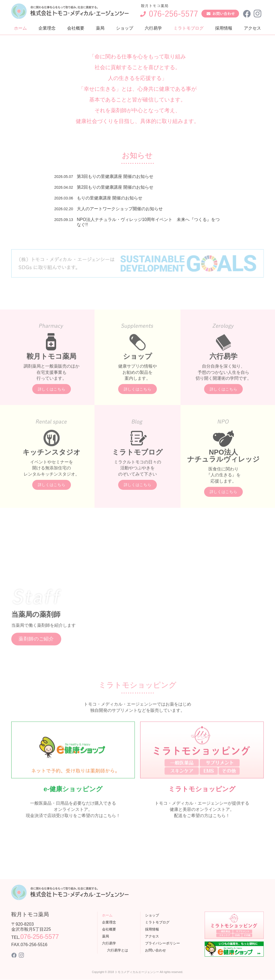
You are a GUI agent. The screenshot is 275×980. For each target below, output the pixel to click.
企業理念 (47, 28)
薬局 (100, 28)
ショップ (125, 28)
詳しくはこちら (52, 411)
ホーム (20, 28)
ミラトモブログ (189, 28)
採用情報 (224, 28)
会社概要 (76, 28)
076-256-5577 (40, 937)
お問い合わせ (155, 950)
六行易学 (153, 28)
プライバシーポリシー (162, 943)
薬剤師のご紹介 (36, 661)
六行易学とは (118, 950)
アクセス (252, 28)
